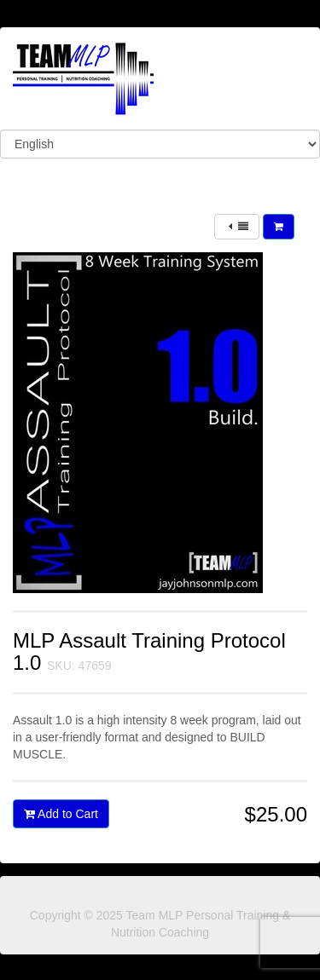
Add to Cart (61, 814)
